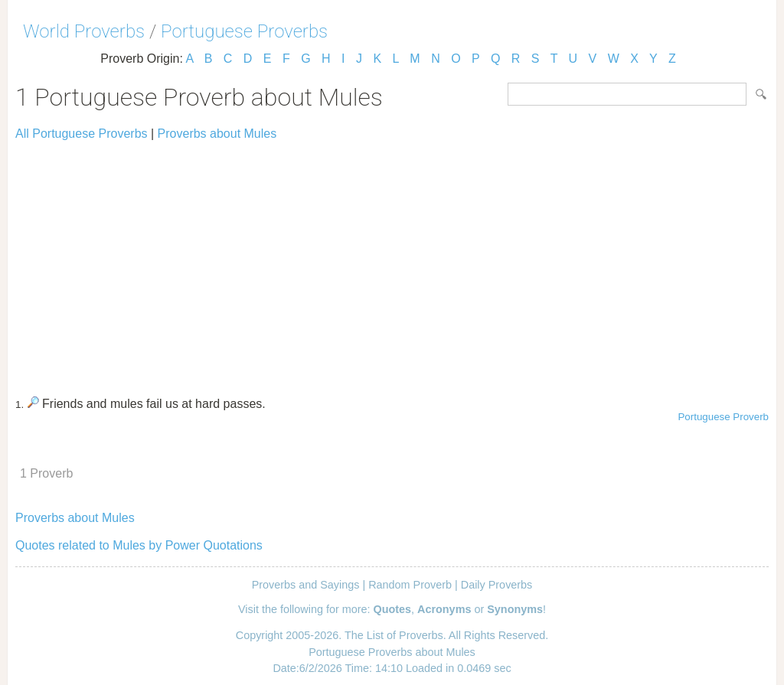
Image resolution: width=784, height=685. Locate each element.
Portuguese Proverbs (244, 31)
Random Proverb (410, 585)
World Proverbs (84, 31)
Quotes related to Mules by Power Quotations (139, 545)
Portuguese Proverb (723, 417)
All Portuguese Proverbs (82, 134)
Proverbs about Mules (217, 134)
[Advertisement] (392, 262)
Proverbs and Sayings (306, 585)
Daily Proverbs (497, 585)
